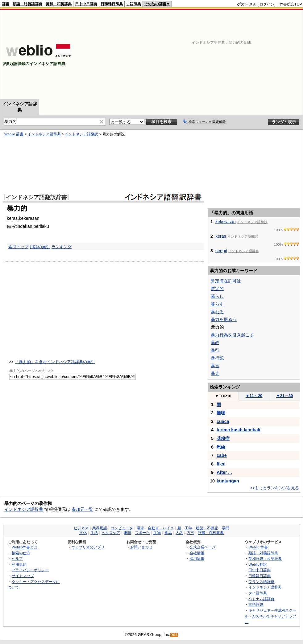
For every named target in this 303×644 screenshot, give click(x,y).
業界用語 (100, 528)
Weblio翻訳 (257, 564)
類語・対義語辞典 (27, 4)
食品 (168, 533)
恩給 (221, 447)
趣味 (127, 533)
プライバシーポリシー (30, 570)
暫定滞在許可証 (226, 281)
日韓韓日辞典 (112, 4)
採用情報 (197, 558)
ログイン (267, 4)
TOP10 (223, 396)
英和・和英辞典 (59, 4)
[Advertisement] (222, 55)
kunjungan (228, 481)
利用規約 (19, 564)
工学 (189, 528)
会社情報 (197, 553)
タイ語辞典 (258, 593)
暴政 (215, 343)
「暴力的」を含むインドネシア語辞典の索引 (55, 362)
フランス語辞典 (261, 582)
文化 (83, 533)
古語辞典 (134, 4)
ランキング (62, 247)
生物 (157, 533)
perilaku (41, 226)
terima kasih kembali (239, 430)
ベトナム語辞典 (261, 599)
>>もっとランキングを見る (275, 488)
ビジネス (81, 528)
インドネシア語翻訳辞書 (36, 197)
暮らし (217, 296)
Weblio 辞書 (14, 134)
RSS (174, 635)
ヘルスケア (111, 533)
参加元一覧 (82, 509)
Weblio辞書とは (25, 547)
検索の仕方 (21, 553)
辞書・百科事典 (211, 533)
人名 (179, 533)
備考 (11, 226)
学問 (226, 528)
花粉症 (223, 438)
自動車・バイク (161, 528)
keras (12, 218)
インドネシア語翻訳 (81, 134)
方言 (190, 533)
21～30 (285, 396)
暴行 (215, 350)
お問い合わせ (141, 547)
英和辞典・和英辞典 (265, 558)
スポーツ (142, 533)
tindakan (24, 226)
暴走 (215, 373)
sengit (221, 251)
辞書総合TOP (291, 4)
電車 (140, 528)
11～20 (254, 396)
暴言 (215, 366)
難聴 (221, 413)
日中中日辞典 (86, 4)
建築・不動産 (207, 528)
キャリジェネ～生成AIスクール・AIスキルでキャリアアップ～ (270, 616)
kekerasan (29, 218)
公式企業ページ (202, 547)
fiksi (221, 464)
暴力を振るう (224, 319)
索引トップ (18, 247)
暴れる (217, 312)
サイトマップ (23, 576)
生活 (94, 533)
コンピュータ (122, 528)
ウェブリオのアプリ (88, 547)
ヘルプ (17, 558)
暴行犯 (217, 358)
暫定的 (217, 289)
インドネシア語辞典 (44, 134)
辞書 (6, 4)
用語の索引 (40, 247)
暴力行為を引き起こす (232, 335)
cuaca (223, 421)
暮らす (217, 304)
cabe (222, 455)
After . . (224, 472)
